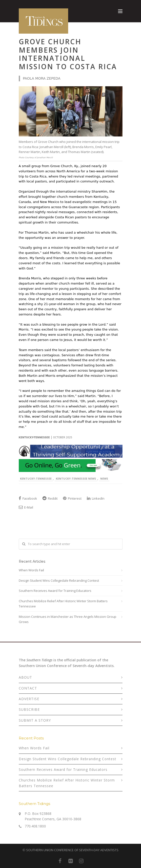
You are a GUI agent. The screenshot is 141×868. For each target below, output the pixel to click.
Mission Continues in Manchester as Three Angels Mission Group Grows (68, 619)
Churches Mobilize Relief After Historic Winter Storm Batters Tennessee (63, 604)
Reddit (50, 498)
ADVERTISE (29, 699)
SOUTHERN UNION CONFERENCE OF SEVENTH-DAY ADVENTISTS (72, 850)
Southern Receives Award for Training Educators (55, 591)
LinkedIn (96, 498)
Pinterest (72, 498)
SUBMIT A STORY (35, 720)
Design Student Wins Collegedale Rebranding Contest (59, 580)
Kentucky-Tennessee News (76, 479)
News (104, 479)
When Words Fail (31, 570)
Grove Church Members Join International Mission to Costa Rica (68, 54)
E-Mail (26, 507)
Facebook (28, 498)
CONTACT (28, 688)
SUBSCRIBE (29, 709)
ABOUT (25, 677)
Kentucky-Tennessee (36, 479)
